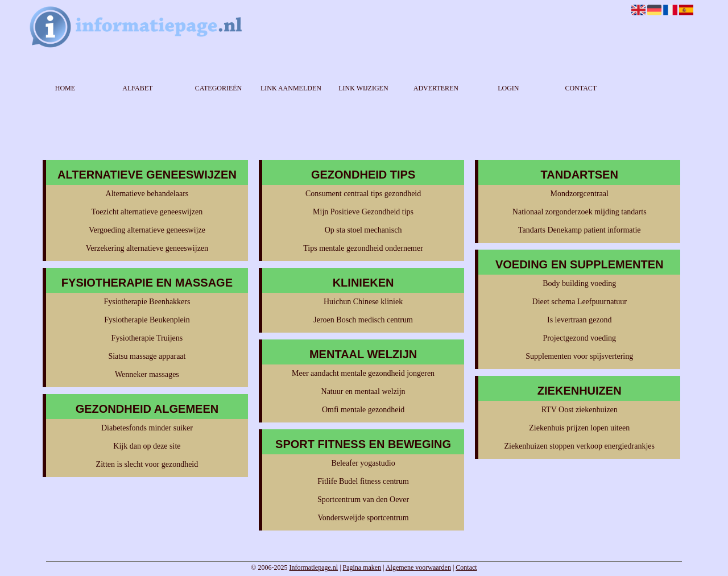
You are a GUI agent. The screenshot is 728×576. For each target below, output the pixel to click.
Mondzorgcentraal (580, 194)
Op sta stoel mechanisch (363, 230)
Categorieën (219, 88)
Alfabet (137, 88)
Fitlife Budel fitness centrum (363, 481)
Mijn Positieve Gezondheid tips (363, 212)
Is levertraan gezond (580, 320)
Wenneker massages (147, 374)
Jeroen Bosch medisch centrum (363, 320)
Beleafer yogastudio (363, 463)
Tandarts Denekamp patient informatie (580, 230)
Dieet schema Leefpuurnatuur (580, 302)
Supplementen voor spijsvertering (579, 356)
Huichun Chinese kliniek (363, 302)
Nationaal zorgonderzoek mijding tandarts (580, 212)
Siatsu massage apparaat (147, 356)
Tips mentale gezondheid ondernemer (363, 248)
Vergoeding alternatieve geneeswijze (147, 230)
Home (65, 88)
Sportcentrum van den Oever (363, 500)
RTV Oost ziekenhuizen (580, 410)
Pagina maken (362, 567)
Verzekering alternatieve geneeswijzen (147, 248)
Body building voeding (579, 283)
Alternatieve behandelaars (147, 194)
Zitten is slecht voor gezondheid (147, 464)
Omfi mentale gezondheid (363, 410)
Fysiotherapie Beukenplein (147, 320)
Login (508, 88)
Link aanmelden (291, 88)
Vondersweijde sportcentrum (363, 518)
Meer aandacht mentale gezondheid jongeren (363, 373)
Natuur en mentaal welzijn (363, 391)
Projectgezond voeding (579, 338)
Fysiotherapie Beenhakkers (147, 302)
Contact (581, 88)
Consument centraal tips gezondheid (363, 194)
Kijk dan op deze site (147, 446)
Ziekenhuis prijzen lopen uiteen (579, 428)
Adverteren (436, 88)
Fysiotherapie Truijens (147, 338)
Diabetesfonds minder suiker (147, 428)
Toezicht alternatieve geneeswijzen (147, 212)
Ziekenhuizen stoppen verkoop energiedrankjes (579, 446)
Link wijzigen (363, 88)
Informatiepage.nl (313, 567)
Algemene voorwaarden (418, 567)
